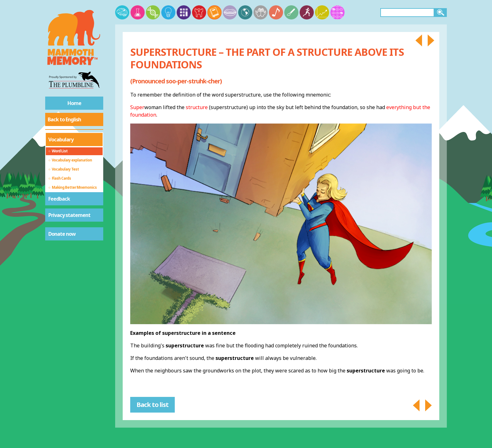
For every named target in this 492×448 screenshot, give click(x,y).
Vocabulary (61, 140)
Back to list (152, 405)
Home (74, 103)
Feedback (59, 199)
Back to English (64, 119)
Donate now (62, 234)
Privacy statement (69, 215)
